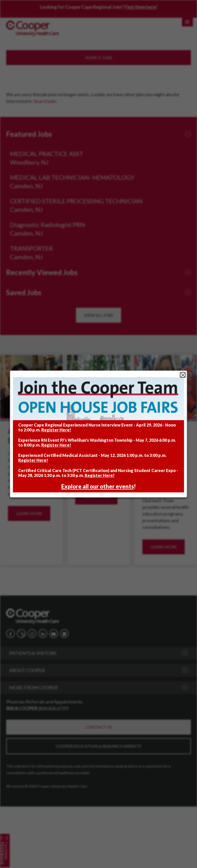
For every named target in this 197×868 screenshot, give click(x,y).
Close (183, 375)
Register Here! (56, 430)
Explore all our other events (98, 486)
